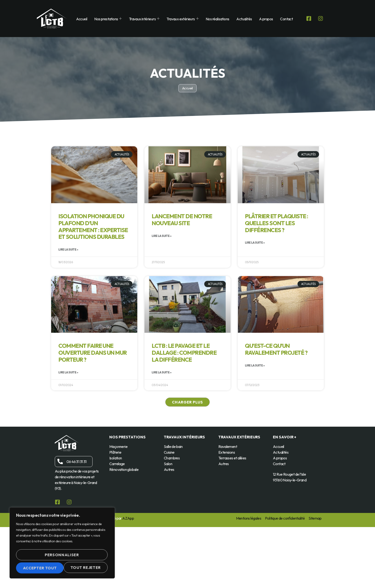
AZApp (128, 519)
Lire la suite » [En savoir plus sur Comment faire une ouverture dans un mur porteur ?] (68, 417)
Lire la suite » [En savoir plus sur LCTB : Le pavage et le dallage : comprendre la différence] (161, 417)
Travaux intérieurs (143, 19)
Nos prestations (106, 19)
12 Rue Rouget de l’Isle (289, 475)
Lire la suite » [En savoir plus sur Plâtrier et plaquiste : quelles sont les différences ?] (255, 287)
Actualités (243, 19)
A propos (265, 19)
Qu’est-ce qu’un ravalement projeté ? (276, 394)
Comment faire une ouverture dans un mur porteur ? (93, 397)
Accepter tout (62, 568)
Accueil (80, 19)
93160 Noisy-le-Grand (290, 481)
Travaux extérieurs (181, 19)
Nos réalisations (216, 19)
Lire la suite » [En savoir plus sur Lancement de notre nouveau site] (161, 280)
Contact (285, 19)
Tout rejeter (85, 557)
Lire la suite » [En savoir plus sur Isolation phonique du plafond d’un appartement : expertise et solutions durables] (68, 294)
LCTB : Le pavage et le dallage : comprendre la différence (184, 397)
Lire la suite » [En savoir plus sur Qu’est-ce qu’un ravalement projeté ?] (255, 410)
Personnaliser (39, 557)
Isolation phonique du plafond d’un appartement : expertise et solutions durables (93, 271)
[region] (62, 545)
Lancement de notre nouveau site (182, 264)
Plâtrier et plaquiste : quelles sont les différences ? (276, 267)
